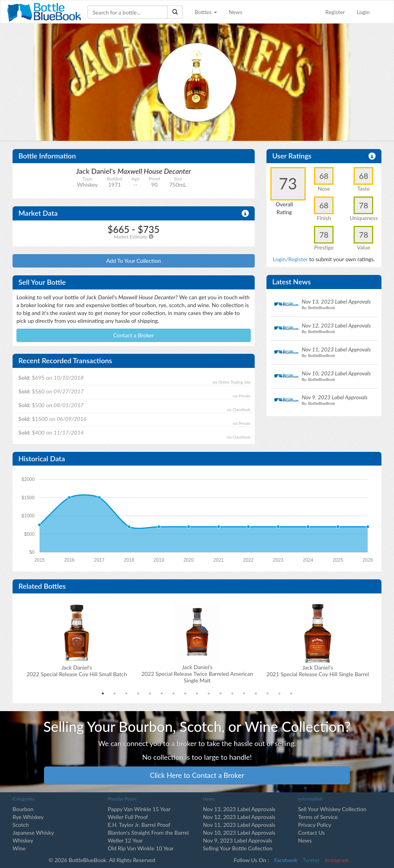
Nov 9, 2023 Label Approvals (238, 840)
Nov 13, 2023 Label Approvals (239, 809)
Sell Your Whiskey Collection (332, 809)
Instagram (337, 860)
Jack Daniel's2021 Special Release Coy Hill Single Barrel (318, 671)
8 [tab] (185, 693)
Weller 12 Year (125, 840)
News (236, 12)
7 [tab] (173, 693)
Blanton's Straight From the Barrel (149, 833)
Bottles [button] (206, 12)
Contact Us (312, 833)
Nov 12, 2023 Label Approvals (239, 817)
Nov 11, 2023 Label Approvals (239, 825)
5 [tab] (150, 693)
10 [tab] (209, 693)
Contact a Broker (134, 335)
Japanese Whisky (33, 833)
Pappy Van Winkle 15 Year (139, 809)
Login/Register (290, 259)
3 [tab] (126, 693)
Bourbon (23, 809)
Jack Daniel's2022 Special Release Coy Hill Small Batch (77, 671)
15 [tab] (268, 693)
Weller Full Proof (128, 817)
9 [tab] (197, 693)
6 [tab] (162, 693)
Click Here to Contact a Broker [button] (197, 775)
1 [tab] (103, 693)
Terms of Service (318, 817)
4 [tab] (138, 693)
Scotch (21, 825)
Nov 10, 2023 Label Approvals (239, 833)
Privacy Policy (315, 825)
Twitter (311, 860)
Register (335, 12)
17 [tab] (291, 693)
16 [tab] (279, 693)
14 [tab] (256, 693)
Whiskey (23, 840)
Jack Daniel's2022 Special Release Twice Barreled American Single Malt (197, 674)
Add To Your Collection (134, 261)
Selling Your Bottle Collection (238, 848)
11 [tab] (221, 693)
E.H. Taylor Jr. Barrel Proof (139, 825)
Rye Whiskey (28, 817)
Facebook (286, 860)
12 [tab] (232, 693)
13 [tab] (244, 693)
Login (363, 12)
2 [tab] (115, 693)
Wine (19, 848)
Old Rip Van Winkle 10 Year (141, 848)
